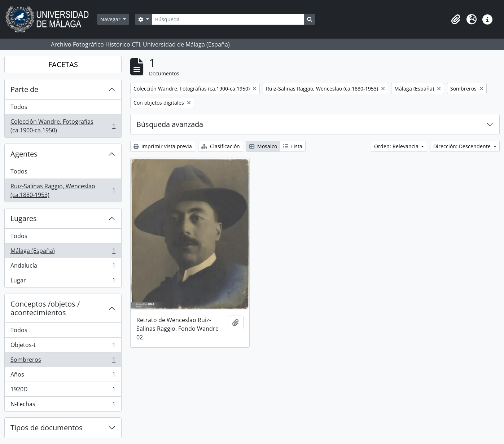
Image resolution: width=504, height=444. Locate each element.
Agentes (24, 154)
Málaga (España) (63, 252)
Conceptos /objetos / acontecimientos (45, 308)
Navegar (111, 19)
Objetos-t (63, 346)
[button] (456, 19)
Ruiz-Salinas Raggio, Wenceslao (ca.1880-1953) (63, 190)
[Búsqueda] (228, 19)
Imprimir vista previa (163, 146)
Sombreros (63, 361)
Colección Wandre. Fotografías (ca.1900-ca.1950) (63, 126)
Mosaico (263, 146)
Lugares (24, 218)
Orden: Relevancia (397, 146)
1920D (63, 391)
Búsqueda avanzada (170, 124)
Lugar (63, 282)
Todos (19, 107)
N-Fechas (63, 405)
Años (63, 376)
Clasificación (221, 146)
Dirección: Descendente (463, 146)
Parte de (24, 89)
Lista (293, 146)
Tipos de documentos (47, 428)
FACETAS (63, 64)
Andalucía (63, 267)
